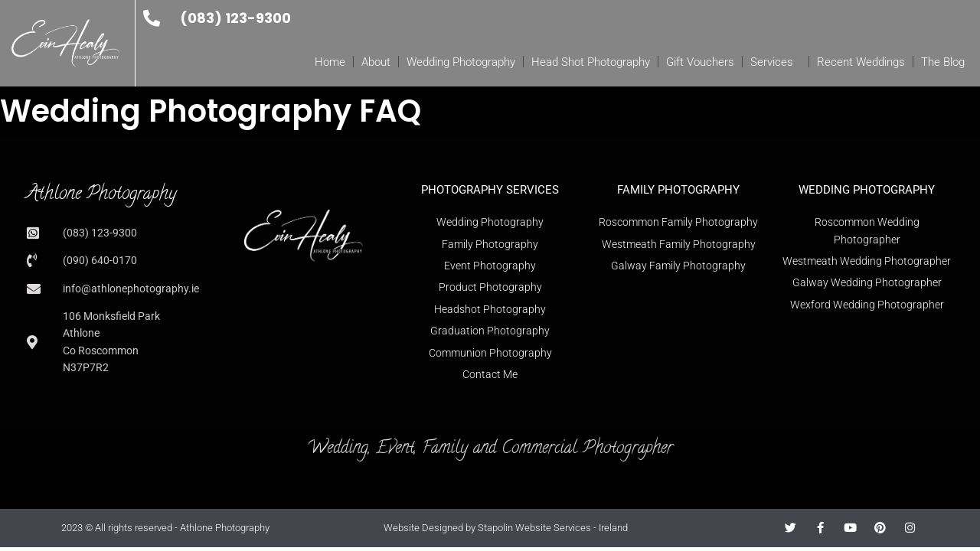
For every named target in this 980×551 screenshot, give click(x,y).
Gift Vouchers (700, 62)
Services (776, 62)
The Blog (943, 62)
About (376, 62)
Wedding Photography (461, 62)
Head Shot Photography (591, 62)
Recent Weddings (861, 62)
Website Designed (423, 528)
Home (330, 62)
